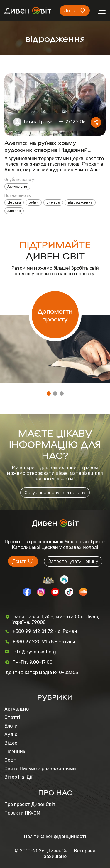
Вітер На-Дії (18, 777)
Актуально (17, 187)
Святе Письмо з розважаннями (40, 769)
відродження (80, 202)
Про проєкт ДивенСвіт (30, 804)
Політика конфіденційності (55, 836)
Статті (12, 717)
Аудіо (11, 734)
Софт (10, 760)
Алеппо (14, 211)
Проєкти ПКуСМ (22, 813)
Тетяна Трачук (38, 122)
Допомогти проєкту (55, 315)
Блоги (11, 726)
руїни (34, 202)
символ (53, 202)
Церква (14, 202)
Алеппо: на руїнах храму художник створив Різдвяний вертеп (46, 146)
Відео (11, 743)
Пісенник (15, 751)
